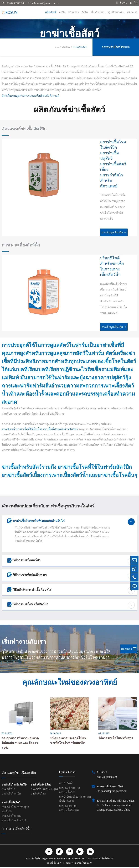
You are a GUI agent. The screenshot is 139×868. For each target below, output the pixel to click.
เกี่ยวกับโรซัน (98, 12)
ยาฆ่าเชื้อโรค (38, 795)
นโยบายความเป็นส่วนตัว (79, 864)
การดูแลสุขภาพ (68, 807)
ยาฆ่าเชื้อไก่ (8, 791)
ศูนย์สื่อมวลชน (116, 12)
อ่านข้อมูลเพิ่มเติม (111, 233)
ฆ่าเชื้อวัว (7, 813)
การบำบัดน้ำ (66, 785)
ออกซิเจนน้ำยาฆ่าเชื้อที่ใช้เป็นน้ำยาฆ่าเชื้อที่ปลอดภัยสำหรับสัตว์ (40, 430)
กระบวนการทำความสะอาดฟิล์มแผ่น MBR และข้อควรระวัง (20, 744)
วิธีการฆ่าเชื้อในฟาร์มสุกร (116, 740)
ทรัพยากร (74, 12)
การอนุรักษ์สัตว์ (80, 47)
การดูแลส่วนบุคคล (69, 789)
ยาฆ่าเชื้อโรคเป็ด (11, 795)
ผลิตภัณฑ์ (51, 12)
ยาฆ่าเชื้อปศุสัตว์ (107, 156)
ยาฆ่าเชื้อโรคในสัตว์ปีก (111, 145)
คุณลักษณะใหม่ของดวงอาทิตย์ (70, 683)
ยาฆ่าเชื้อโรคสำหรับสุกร (15, 808)
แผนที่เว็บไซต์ (54, 864)
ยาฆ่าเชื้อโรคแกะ (11, 817)
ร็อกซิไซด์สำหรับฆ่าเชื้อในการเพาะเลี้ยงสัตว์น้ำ (113, 267)
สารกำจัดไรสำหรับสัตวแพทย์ (110, 181)
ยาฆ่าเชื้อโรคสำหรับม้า (15, 822)
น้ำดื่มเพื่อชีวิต (67, 803)
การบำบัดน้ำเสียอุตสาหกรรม (75, 798)
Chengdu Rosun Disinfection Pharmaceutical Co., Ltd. (66, 860)
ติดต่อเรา (132, 12)
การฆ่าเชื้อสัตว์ (67, 794)
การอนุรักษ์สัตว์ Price (116, 47)
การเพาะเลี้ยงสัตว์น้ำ (22, 245)
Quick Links (67, 773)
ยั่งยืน (85, 12)
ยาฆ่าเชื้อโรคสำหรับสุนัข (45, 791)
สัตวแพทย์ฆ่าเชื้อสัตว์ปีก (25, 129)
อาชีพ (62, 12)
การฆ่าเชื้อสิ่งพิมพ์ (69, 812)
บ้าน (57, 47)
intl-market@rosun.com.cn (44, 3)
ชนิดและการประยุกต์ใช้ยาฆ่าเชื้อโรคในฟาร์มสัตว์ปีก (68, 742)
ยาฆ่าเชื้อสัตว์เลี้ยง (111, 167)
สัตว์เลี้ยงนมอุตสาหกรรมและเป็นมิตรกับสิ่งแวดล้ (30, 96)
